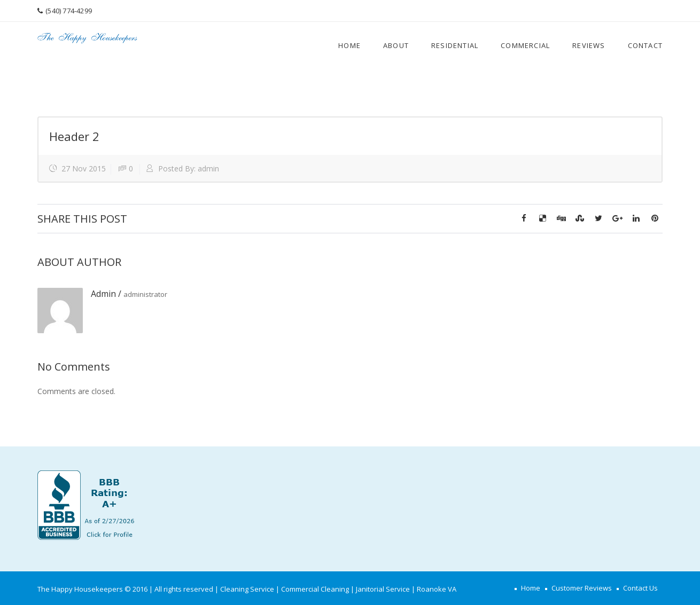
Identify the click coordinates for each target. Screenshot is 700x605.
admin (208, 168)
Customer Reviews (582, 588)
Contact (645, 45)
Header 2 (74, 136)
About (396, 45)
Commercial (525, 45)
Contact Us (640, 588)
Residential (455, 45)
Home (349, 45)
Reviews (589, 45)
